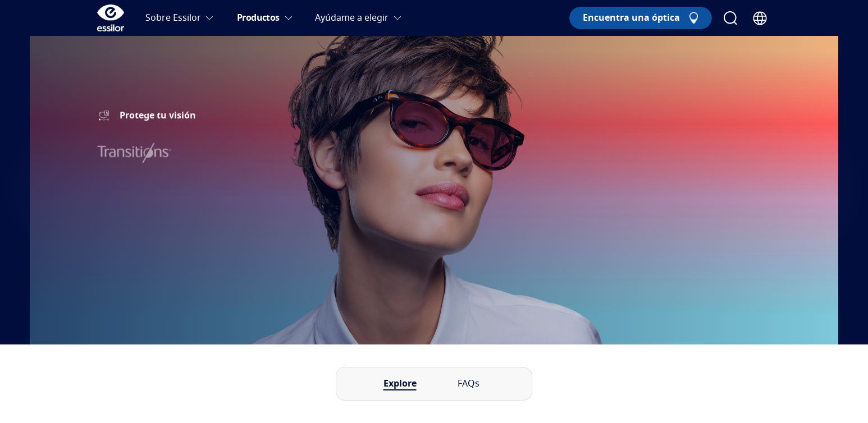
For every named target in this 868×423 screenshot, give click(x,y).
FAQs (469, 384)
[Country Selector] (760, 18)
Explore (400, 384)
